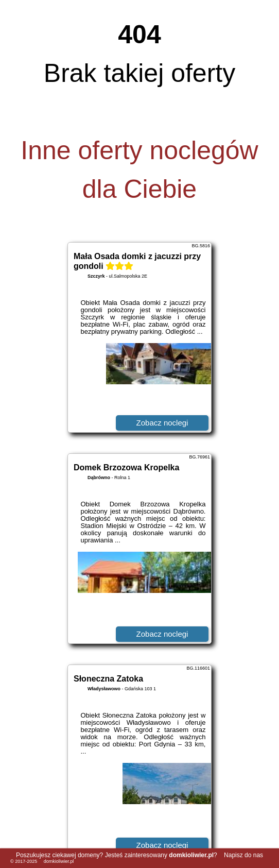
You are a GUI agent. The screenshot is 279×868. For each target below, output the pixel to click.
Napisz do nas (243, 855)
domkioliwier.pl (59, 861)
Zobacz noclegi (162, 423)
